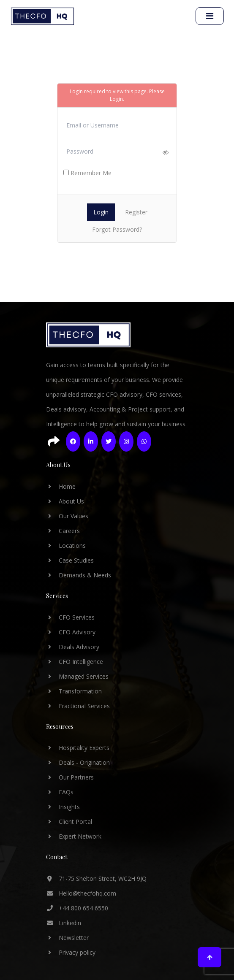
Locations (66, 545)
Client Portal (69, 822)
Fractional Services (78, 706)
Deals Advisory (73, 647)
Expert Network (74, 836)
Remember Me (87, 173)
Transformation (74, 691)
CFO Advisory (71, 632)
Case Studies (70, 560)
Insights (63, 807)
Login (116, 99)
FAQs (60, 792)
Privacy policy (71, 952)
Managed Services (77, 676)
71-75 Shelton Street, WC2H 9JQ (96, 878)
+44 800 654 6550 (77, 908)
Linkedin (64, 923)
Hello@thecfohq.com (81, 893)
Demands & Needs (79, 575)
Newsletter (67, 938)
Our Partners (70, 777)
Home (61, 486)
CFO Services (70, 617)
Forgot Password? (117, 229)
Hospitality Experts (78, 748)
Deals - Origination (78, 762)
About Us (65, 501)
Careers (63, 531)
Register (136, 212)
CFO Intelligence (75, 662)
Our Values (67, 516)
